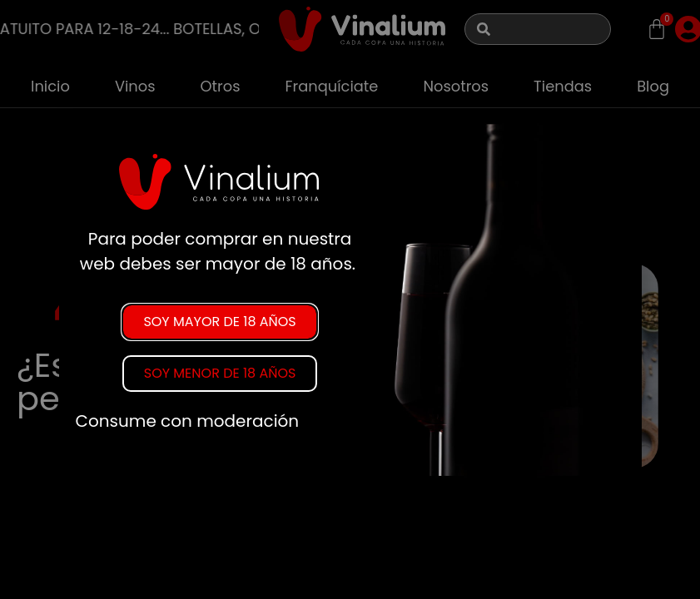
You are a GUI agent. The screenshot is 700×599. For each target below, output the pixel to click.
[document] (350, 299)
